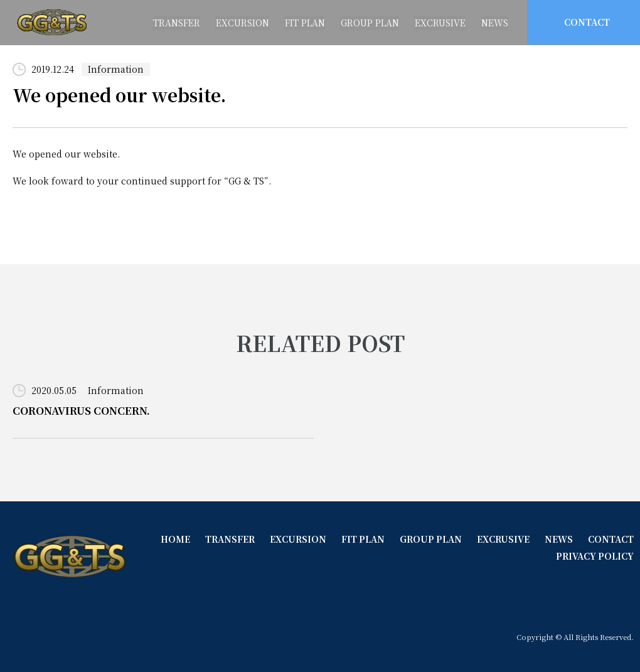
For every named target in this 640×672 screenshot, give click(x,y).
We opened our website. (120, 95)
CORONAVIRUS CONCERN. (82, 411)
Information (116, 69)
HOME (171, 539)
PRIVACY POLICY (595, 555)
